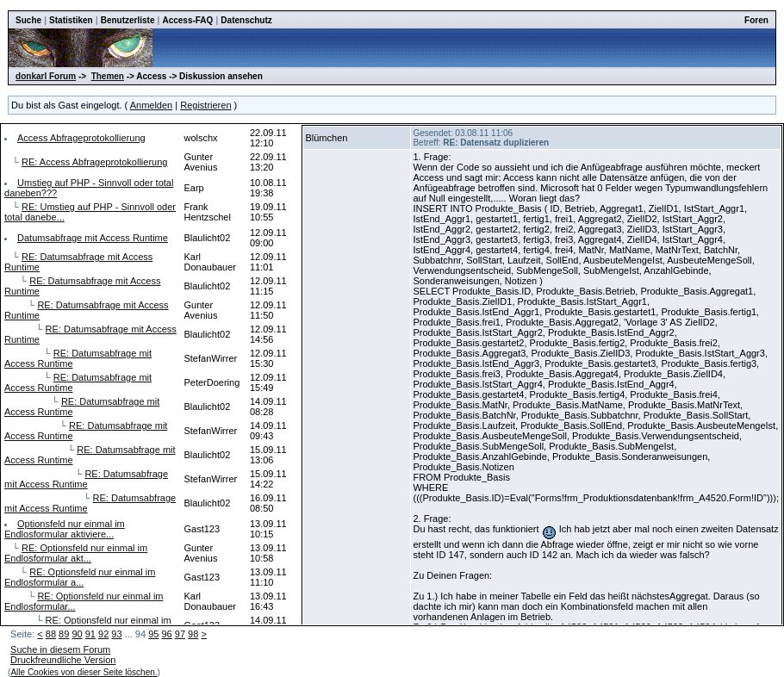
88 (51, 634)
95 (153, 634)
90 (77, 634)
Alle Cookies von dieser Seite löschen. (84, 672)
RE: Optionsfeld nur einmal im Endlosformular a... (80, 577)
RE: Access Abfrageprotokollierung (94, 162)
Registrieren (205, 105)
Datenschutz (246, 20)
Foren (756, 20)
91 (90, 634)
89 (64, 634)
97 (180, 634)
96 (166, 634)
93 (116, 634)
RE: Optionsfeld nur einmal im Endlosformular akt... (76, 553)
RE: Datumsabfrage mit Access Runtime (86, 479)
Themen (108, 76)
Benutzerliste (128, 20)
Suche (28, 20)
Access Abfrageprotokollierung (81, 138)
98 (193, 634)
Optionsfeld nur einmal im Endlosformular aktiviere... (65, 529)
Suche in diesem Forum (60, 649)
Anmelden (152, 105)
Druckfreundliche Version (63, 660)
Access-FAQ (187, 20)
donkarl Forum (46, 76)
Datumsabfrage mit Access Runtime (93, 238)
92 (103, 634)
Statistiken (71, 20)
